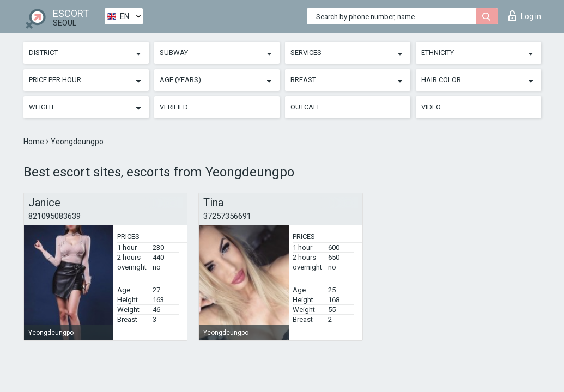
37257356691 (227, 216)
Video (431, 107)
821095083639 (54, 216)
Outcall (306, 107)
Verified (174, 107)
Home (35, 142)
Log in (525, 16)
